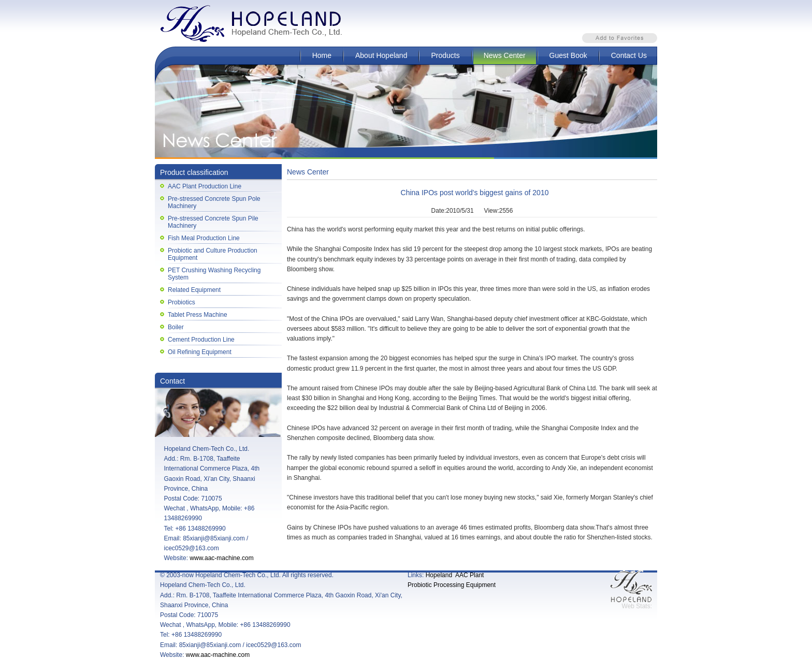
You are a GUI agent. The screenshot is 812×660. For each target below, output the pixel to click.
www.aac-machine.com (221, 558)
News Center (505, 55)
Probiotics (182, 302)
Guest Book (568, 55)
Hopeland (439, 575)
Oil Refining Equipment (200, 352)
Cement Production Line (201, 340)
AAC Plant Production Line (205, 186)
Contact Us (629, 55)
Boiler (176, 327)
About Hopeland (381, 55)
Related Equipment (194, 290)
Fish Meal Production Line (204, 238)
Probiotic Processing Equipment (452, 585)
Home (322, 55)
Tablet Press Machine (198, 315)
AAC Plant (469, 575)
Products (445, 55)
